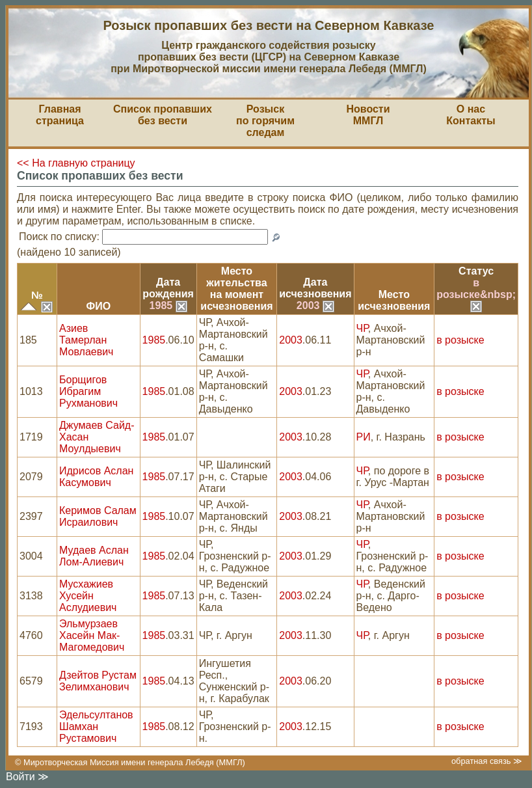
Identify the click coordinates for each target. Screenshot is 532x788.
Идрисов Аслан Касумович (96, 477)
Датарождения (168, 288)
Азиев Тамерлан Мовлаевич (86, 340)
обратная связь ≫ (487, 761)
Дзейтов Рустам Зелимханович (98, 681)
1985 (168, 306)
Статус (476, 271)
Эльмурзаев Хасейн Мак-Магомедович (92, 635)
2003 (315, 306)
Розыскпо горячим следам (265, 121)
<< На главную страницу (76, 163)
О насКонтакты (471, 115)
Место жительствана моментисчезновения (236, 289)
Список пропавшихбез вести (163, 115)
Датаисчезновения (315, 288)
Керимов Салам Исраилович (98, 516)
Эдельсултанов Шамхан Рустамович (96, 727)
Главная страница (60, 115)
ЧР (362, 328)
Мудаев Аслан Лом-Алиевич (94, 556)
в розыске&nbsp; (476, 294)
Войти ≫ (27, 777)
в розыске (460, 340)
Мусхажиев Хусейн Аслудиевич (88, 596)
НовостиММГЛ (368, 115)
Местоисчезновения (394, 300)
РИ (364, 437)
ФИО (98, 306)
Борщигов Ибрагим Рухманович (88, 391)
